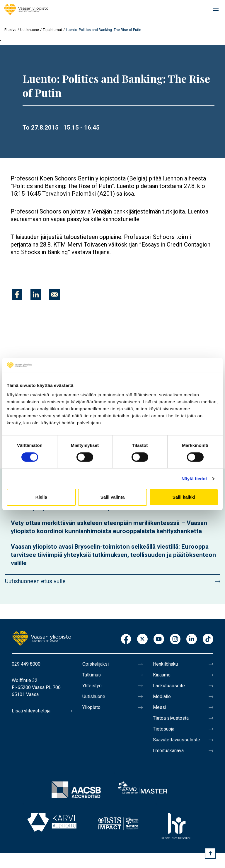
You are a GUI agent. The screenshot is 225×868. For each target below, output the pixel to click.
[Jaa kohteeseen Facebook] (17, 294)
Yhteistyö (92, 686)
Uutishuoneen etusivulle (35, 581)
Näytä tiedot (194, 479)
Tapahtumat (52, 30)
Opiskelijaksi (96, 664)
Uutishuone (30, 30)
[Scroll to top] (210, 853)
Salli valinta (113, 497)
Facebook (126, 639)
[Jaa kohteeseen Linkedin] (36, 294)
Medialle (162, 696)
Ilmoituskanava (168, 751)
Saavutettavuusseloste (177, 740)
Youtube (159, 639)
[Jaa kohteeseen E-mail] (54, 294)
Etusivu (10, 30)
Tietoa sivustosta (171, 718)
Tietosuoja (164, 729)
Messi (160, 707)
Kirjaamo (162, 675)
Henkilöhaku (165, 664)
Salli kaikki (184, 497)
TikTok (208, 639)
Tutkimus (92, 675)
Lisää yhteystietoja (31, 711)
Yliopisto (91, 707)
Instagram (175, 639)
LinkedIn (192, 639)
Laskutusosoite (169, 686)
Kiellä (41, 497)
